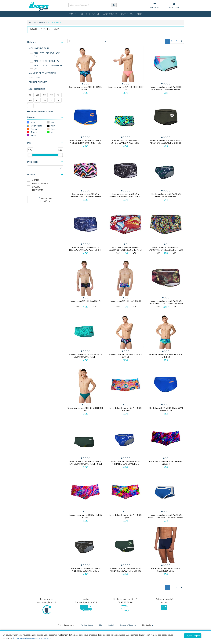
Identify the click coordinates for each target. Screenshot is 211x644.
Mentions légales (87, 625)
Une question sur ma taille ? (40, 111)
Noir (53, 126)
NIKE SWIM (38, 190)
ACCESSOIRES (110, 14)
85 (37, 100)
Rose (53, 129)
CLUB (140, 14)
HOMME (84, 14)
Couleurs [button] (45, 117)
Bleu (33, 123)
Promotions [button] (45, 162)
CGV (101, 625)
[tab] (45, 43)
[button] (45, 42)
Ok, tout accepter (193, 636)
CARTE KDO (127, 14)
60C (38, 95)
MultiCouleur (36, 126)
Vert (53, 132)
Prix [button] (45, 143)
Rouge (34, 132)
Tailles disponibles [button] (45, 89)
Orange (34, 129)
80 (30, 100)
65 (30, 95)
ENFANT (95, 14)
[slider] (30, 155)
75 (58, 95)
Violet (33, 135)
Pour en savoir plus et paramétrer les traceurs (32, 638)
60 (44, 95)
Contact (111, 625)
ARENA (36, 180)
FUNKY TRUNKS (40, 183)
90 (44, 100)
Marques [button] (45, 175)
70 (51, 95)
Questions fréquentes (128, 625)
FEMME (72, 14)
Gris (53, 123)
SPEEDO (36, 187)
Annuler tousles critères (45, 200)
